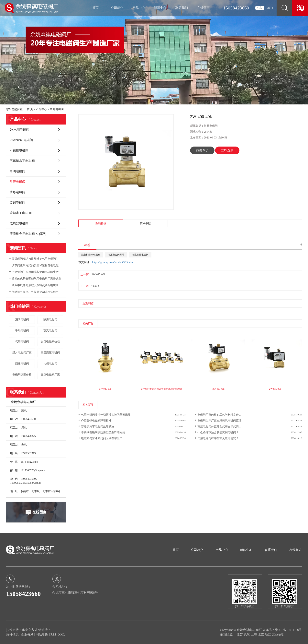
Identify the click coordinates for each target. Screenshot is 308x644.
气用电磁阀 (22, 342)
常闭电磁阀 (17, 171)
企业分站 (27, 634)
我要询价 (202, 150)
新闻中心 (160, 8)
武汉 (247, 634)
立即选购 (227, 150)
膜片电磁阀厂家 (22, 353)
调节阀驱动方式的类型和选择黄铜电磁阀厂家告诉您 (37, 265)
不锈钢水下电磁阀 (22, 161)
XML (62, 634)
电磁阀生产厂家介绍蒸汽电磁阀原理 (219, 421)
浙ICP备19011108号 (289, 630)
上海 (254, 634)
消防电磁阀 (22, 320)
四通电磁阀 (22, 364)
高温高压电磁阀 (50, 353)
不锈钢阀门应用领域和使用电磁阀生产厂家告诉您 (37, 272)
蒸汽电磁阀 (50, 331)
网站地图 (42, 634)
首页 (95, 8)
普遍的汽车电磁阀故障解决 (98, 427)
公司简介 (117, 8)
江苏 (240, 634)
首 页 (30, 109)
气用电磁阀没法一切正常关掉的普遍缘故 (106, 415)
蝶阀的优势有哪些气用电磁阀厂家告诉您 (37, 279)
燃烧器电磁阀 (19, 223)
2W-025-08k (99, 274)
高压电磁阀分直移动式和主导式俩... (219, 427)
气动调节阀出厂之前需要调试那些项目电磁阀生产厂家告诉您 (37, 292)
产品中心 (139, 8)
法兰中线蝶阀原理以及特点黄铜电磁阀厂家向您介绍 (37, 285)
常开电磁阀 (57, 109)
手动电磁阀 (22, 331)
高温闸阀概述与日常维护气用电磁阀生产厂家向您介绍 (37, 259)
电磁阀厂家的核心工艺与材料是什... (219, 415)
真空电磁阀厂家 (50, 375)
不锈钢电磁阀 (19, 150)
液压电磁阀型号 (116, 255)
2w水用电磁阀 (19, 130)
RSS (53, 634)
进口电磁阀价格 (50, 342)
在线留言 (203, 8)
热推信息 (12, 634)
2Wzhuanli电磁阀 (21, 140)
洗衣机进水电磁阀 (91, 255)
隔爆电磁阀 (50, 320)
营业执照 (278, 634)
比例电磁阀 (50, 364)
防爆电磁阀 (17, 192)
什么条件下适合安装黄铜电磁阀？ (218, 432)
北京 (261, 634)
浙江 (268, 634)
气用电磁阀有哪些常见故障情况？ (218, 438)
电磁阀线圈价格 (22, 375)
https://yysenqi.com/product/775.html (113, 262)
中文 (259, 8)
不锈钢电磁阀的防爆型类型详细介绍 (103, 432)
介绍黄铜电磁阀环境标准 (96, 421)
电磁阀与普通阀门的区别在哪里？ (102, 438)
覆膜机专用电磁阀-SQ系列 (28, 234)
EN (268, 8)
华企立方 (28, 630)
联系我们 (182, 8)
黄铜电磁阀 (17, 203)
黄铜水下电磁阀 (21, 213)
